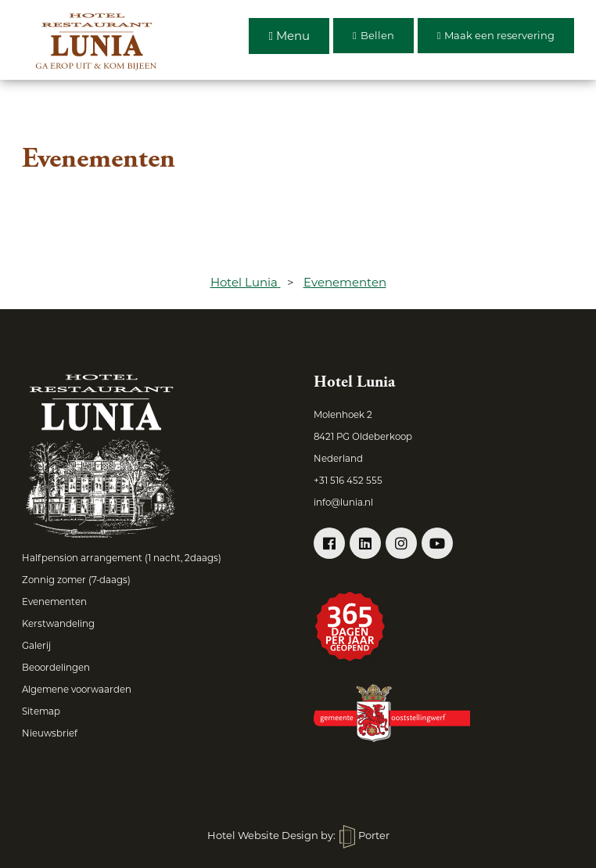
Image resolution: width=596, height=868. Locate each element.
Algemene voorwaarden (77, 690)
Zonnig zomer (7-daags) (76, 580)
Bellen (373, 35)
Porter (364, 835)
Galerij (36, 646)
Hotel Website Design (263, 835)
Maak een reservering (496, 35)
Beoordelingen (56, 668)
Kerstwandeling (58, 624)
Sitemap (41, 711)
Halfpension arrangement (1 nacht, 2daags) (122, 558)
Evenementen (54, 602)
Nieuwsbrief (50, 733)
